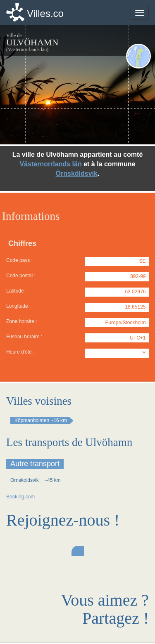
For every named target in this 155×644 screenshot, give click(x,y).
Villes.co (45, 13)
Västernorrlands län (50, 164)
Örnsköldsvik (77, 173)
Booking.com (20, 497)
